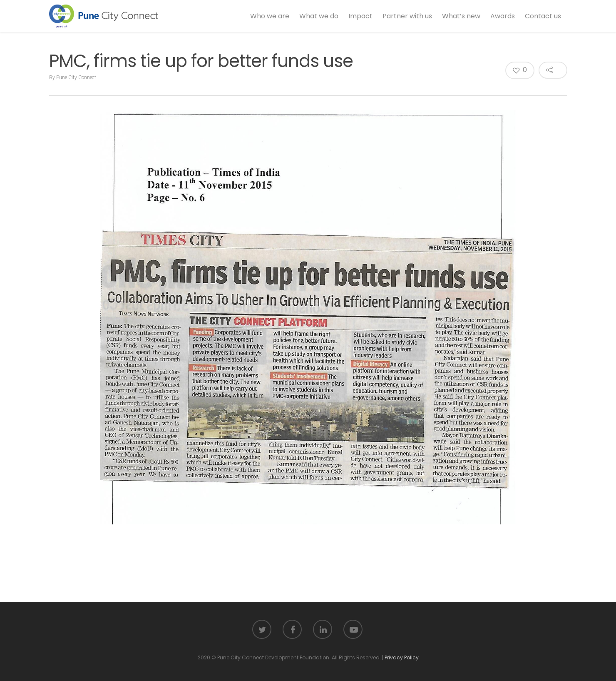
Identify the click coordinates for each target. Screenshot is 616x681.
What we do (319, 16)
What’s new (461, 16)
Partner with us (407, 16)
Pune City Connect (76, 77)
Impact (360, 16)
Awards (503, 16)
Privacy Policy (402, 657)
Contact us (543, 16)
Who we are (270, 16)
